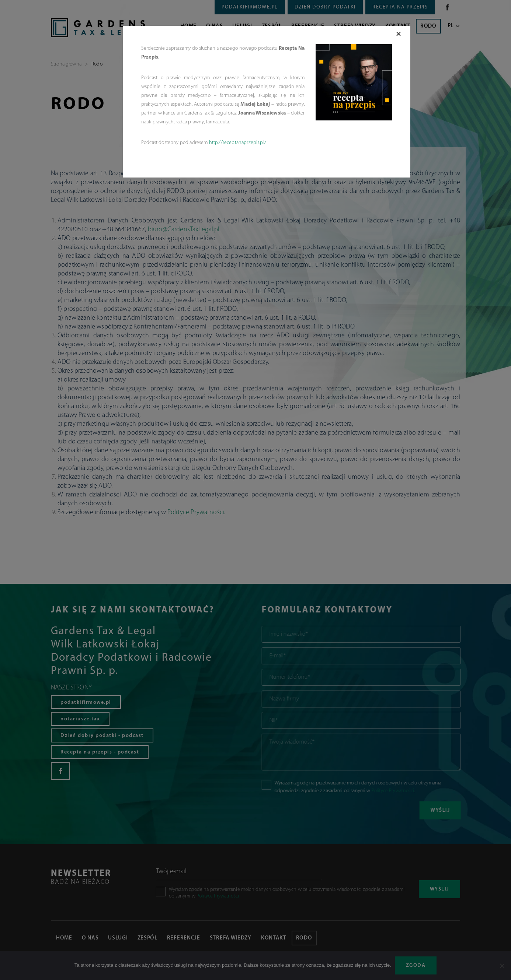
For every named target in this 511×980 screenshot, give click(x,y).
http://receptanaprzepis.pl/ (238, 143)
